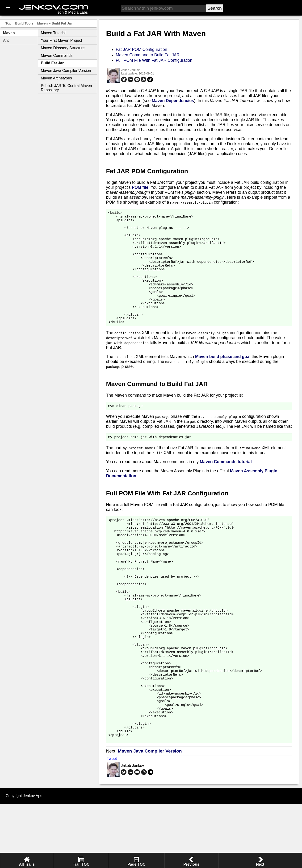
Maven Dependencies (173, 101)
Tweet (112, 823)
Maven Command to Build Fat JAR (148, 55)
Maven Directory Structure (63, 48)
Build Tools (24, 23)
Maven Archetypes (56, 78)
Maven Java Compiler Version (66, 71)
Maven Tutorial (53, 33)
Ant (6, 40)
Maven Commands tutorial (226, 484)
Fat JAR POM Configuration (141, 49)
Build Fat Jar (62, 23)
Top (8, 23)
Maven (43, 23)
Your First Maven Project (61, 40)
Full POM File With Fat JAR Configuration (154, 60)
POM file (140, 187)
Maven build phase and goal (223, 378)
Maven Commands (57, 56)
